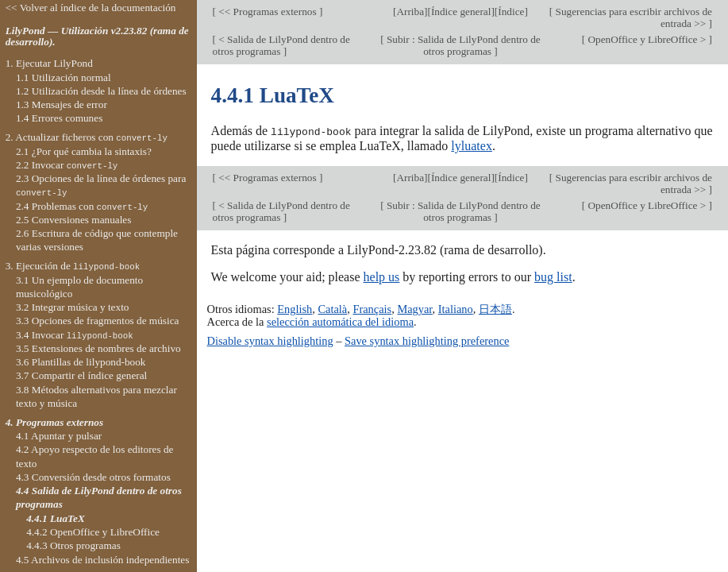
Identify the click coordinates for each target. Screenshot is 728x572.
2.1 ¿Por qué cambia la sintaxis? (84, 151)
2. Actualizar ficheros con (87, 137)
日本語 (495, 309)
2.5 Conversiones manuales (74, 220)
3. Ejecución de (73, 266)
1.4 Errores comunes (59, 118)
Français (372, 309)
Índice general (461, 12)
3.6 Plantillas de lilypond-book (81, 362)
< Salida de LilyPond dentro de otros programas (281, 45)
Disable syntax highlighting (270, 340)
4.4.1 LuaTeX (56, 518)
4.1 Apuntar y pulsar (59, 436)
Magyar (414, 309)
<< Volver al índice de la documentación (91, 8)
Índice (511, 12)
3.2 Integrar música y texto (73, 307)
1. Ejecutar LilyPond (49, 63)
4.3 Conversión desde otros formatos (93, 477)
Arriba (410, 12)
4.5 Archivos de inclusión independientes (102, 560)
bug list (553, 276)
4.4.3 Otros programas (73, 545)
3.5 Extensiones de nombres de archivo (98, 348)
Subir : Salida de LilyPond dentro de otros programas (462, 45)
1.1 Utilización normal (64, 77)
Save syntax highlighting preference (427, 340)
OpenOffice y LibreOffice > (647, 39)
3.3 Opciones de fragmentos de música (98, 321)
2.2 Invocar (67, 165)
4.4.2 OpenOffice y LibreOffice (93, 532)
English (295, 309)
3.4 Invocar (75, 335)
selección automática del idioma (340, 322)
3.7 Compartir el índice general (81, 375)
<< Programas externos (268, 12)
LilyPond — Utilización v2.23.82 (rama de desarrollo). (97, 37)
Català (332, 309)
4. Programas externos (54, 422)
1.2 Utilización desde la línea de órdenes (101, 91)
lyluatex (472, 145)
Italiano (456, 309)
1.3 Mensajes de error (62, 104)
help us (382, 276)
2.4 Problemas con (82, 206)
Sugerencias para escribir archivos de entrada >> (632, 17)
